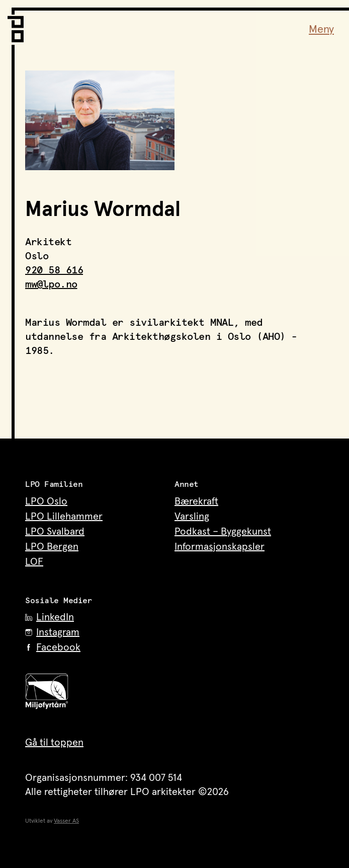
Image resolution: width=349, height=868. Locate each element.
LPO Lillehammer (64, 517)
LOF (34, 562)
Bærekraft (196, 501)
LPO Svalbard (55, 532)
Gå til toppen (54, 743)
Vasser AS (66, 821)
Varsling (192, 517)
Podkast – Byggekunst (223, 532)
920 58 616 (54, 270)
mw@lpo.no (51, 284)
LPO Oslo (46, 501)
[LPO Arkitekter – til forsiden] (18, 25)
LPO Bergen (52, 547)
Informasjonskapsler (220, 547)
